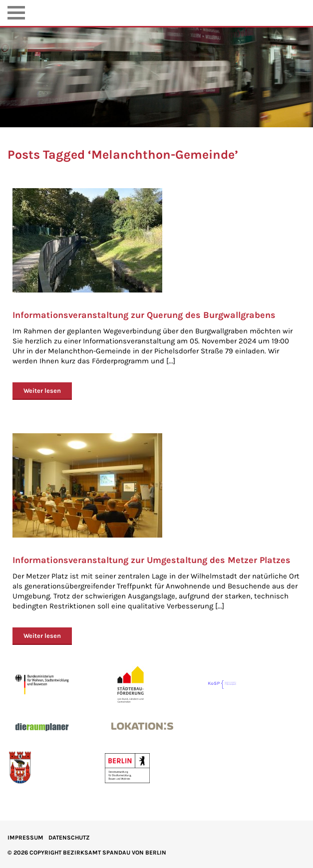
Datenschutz (69, 838)
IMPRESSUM (25, 838)
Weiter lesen (42, 391)
